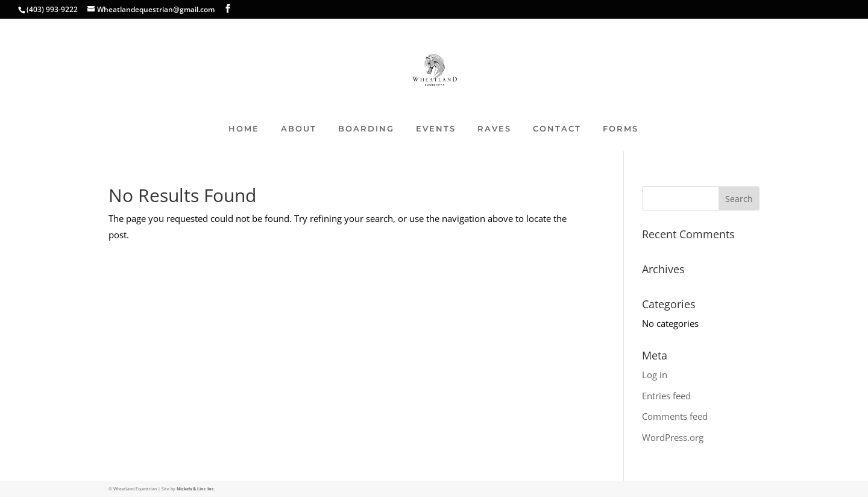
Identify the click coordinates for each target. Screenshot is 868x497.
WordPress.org (673, 437)
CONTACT (557, 129)
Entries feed (666, 396)
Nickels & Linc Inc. (196, 489)
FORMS (621, 129)
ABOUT (299, 129)
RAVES (494, 129)
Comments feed (675, 416)
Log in (655, 375)
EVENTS (436, 129)
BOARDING (366, 129)
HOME (244, 129)
